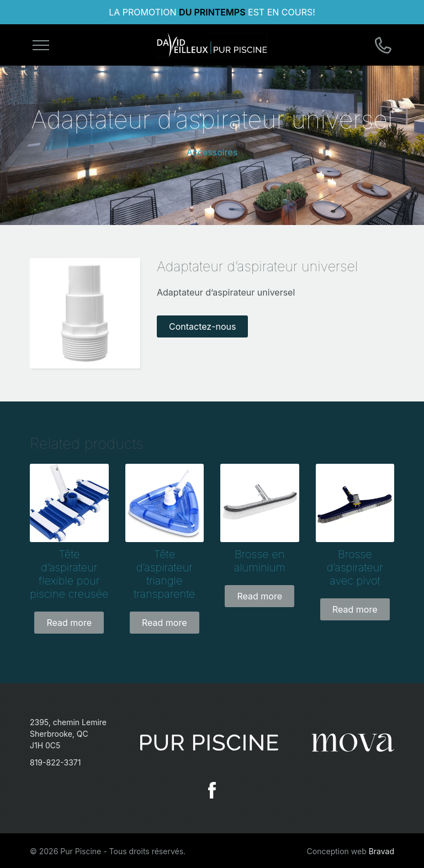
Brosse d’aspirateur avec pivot (355, 567)
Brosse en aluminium (260, 561)
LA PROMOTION (144, 12)
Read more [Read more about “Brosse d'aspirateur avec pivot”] (355, 609)
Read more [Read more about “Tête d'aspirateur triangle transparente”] (165, 623)
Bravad (381, 851)
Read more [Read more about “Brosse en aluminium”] (259, 596)
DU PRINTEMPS (212, 12)
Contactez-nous (203, 326)
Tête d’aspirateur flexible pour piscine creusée (69, 574)
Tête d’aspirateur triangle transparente (164, 574)
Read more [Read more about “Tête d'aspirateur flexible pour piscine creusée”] (69, 623)
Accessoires (212, 152)
